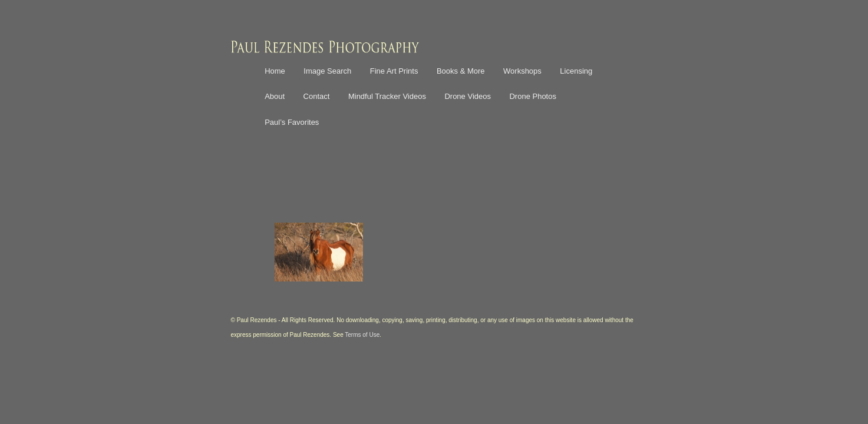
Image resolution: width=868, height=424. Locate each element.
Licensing (576, 71)
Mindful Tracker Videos (387, 96)
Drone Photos (533, 96)
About (275, 96)
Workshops (522, 71)
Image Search (327, 71)
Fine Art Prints (394, 71)
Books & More (461, 71)
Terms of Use (362, 335)
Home (275, 71)
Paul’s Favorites (292, 122)
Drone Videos (468, 96)
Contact (317, 96)
